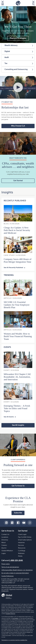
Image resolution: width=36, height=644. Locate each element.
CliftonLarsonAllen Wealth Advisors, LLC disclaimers (17, 570)
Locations (5, 537)
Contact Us (5, 535)
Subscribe (18, 513)
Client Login (22, 535)
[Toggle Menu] (3, 3)
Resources (22, 548)
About (4, 543)
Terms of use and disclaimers (10, 567)
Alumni (4, 548)
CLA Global (15, 618)
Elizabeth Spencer (10, 614)
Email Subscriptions (25, 540)
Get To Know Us (18, 486)
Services (21, 545)
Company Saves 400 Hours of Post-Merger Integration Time (18, 260)
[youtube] (24, 523)
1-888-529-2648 (16, 561)
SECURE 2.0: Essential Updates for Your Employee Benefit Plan (17, 305)
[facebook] (18, 523)
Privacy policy (6, 564)
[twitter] (12, 523)
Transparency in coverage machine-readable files (14, 640)
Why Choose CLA (18, 126)
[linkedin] (6, 523)
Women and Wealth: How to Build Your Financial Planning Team (18, 336)
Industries (21, 543)
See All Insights (18, 425)
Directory (5, 540)
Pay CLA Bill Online (25, 537)
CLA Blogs (22, 551)
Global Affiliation (7, 551)
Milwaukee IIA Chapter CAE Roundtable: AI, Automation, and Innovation (17, 377)
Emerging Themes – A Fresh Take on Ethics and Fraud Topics (17, 408)
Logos (4, 553)
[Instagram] (30, 523)
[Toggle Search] (33, 3)
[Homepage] (18, 3)
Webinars (21, 553)
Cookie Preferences (7, 576)
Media (20, 556)
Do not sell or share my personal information (15, 573)
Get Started (18, 181)
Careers (4, 545)
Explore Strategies (18, 38)
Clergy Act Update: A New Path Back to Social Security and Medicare (17, 230)
